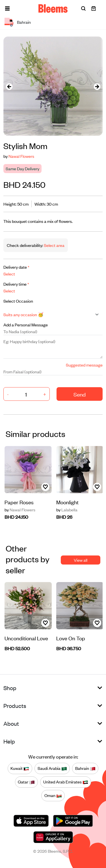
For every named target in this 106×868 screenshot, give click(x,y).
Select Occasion (18, 301)
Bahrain (85, 768)
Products (15, 706)
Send (80, 394)
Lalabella (67, 510)
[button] (7, 8)
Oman (53, 796)
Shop (10, 688)
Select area (54, 245)
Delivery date (16, 267)
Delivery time (16, 284)
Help (9, 741)
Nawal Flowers (21, 156)
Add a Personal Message (26, 325)
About (11, 723)
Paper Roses (19, 502)
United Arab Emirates (66, 782)
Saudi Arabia (52, 768)
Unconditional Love (26, 638)
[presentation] (9, 86)
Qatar (26, 782)
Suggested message (84, 365)
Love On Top (71, 638)
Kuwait (20, 768)
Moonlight (67, 502)
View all (81, 560)
